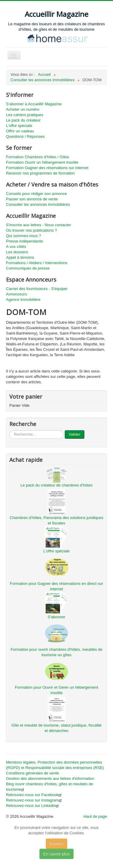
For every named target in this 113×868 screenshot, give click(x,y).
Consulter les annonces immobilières (38, 204)
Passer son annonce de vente (32, 199)
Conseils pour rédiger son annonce (36, 194)
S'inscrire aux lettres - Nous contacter (39, 225)
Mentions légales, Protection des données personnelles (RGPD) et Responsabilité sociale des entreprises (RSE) (55, 765)
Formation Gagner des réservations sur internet (47, 168)
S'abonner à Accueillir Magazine (34, 104)
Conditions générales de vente (33, 773)
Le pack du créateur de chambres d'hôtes (56, 485)
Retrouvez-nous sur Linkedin (32, 806)
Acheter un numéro (23, 109)
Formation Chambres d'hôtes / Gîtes (38, 157)
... (9, 430)
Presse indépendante (25, 241)
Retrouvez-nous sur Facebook (34, 795)
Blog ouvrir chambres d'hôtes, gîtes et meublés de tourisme (50, 787)
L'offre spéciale (19, 126)
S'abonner (56, 617)
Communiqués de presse (28, 268)
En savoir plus (57, 854)
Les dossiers (17, 252)
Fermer (56, 844)
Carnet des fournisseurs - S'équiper (37, 289)
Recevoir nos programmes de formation (40, 173)
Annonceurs (16, 294)
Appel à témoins (20, 257)
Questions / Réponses (25, 136)
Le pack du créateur (23, 120)
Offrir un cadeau (20, 131)
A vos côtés (16, 247)
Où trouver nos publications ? (31, 230)
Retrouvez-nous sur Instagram (34, 800)
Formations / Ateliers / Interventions (37, 263)
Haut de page (95, 816)
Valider (75, 434)
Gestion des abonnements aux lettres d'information (50, 778)
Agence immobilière (23, 300)
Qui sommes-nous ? (24, 236)
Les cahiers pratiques (25, 115)
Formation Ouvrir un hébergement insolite (42, 162)
